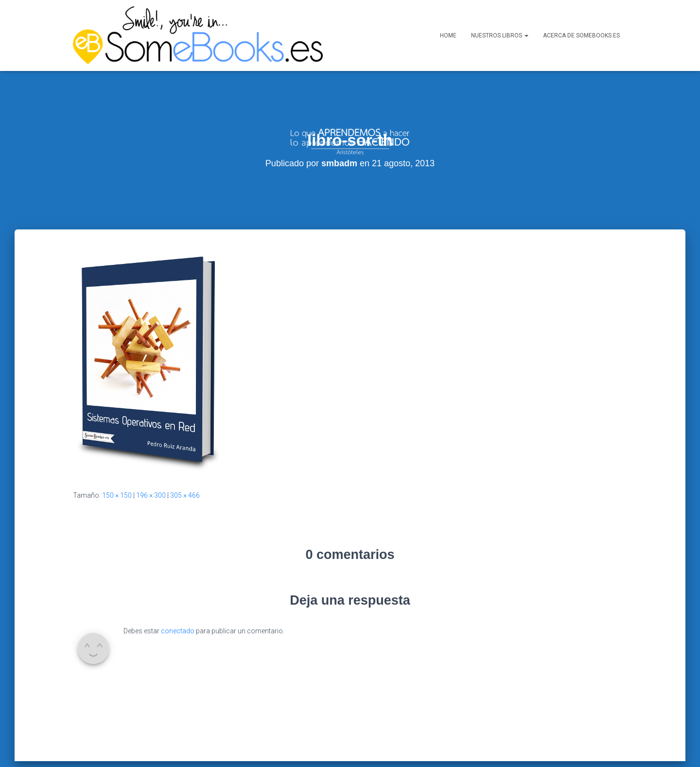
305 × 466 (185, 462)
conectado (178, 598)
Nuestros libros (500, 35)
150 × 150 (117, 462)
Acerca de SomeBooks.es (581, 35)
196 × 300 (151, 462)
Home (448, 35)
